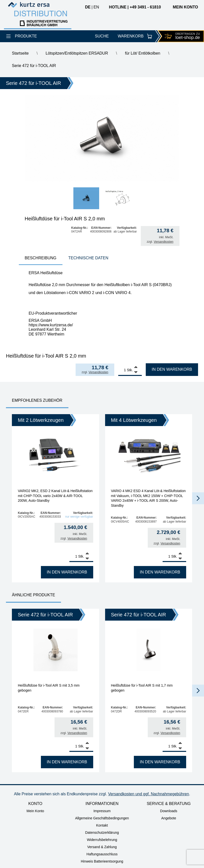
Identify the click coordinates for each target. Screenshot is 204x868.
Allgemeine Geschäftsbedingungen (102, 818)
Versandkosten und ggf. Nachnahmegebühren (148, 794)
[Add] (136, 368)
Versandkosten (163, 242)
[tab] (41, 258)
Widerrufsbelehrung (102, 840)
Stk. (130, 370)
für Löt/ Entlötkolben (143, 53)
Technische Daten (88, 258)
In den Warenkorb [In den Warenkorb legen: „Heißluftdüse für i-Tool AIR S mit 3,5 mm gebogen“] (67, 762)
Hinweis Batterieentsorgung (102, 861)
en (96, 7)
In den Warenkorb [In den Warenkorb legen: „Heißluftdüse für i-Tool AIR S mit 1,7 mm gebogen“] (160, 762)
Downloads (169, 811)
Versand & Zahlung (102, 847)
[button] (198, 498)
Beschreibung (41, 258)
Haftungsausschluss (102, 854)
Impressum (102, 811)
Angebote (169, 818)
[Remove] (136, 372)
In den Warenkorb (172, 369)
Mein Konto (35, 811)
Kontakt (102, 825)
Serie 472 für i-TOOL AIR (34, 66)
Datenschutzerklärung (102, 833)
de (88, 7)
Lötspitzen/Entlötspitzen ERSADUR (77, 53)
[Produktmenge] (122, 370)
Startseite (20, 53)
